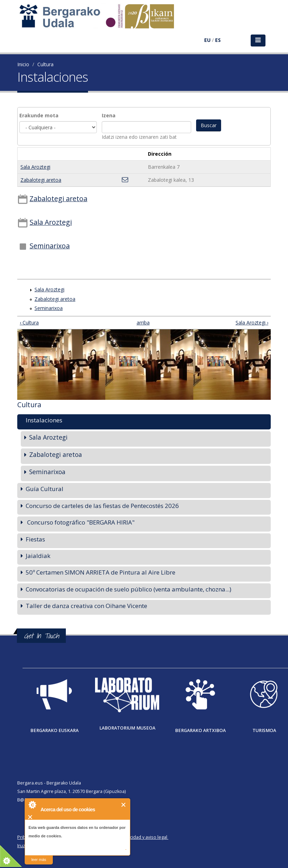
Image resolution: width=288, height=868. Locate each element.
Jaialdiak (38, 556)
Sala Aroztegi (35, 167)
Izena (109, 115)
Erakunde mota (39, 115)
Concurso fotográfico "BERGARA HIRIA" (80, 522)
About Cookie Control (32, 805)
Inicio (23, 64)
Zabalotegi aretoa (41, 180)
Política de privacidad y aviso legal (132, 837)
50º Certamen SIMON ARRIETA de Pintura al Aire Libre (101, 572)
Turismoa (264, 730)
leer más (39, 860)
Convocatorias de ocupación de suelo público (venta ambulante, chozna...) (129, 589)
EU (207, 40)
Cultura (45, 64)
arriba (142, 323)
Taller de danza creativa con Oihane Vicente (86, 606)
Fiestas (35, 539)
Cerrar (124, 805)
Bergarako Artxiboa (200, 730)
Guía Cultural (45, 489)
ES (218, 40)
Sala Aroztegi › (252, 323)
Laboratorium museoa (127, 728)
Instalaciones (44, 420)
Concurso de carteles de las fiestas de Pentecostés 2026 (102, 506)
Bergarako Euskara (54, 730)
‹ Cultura (29, 323)
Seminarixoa (50, 246)
